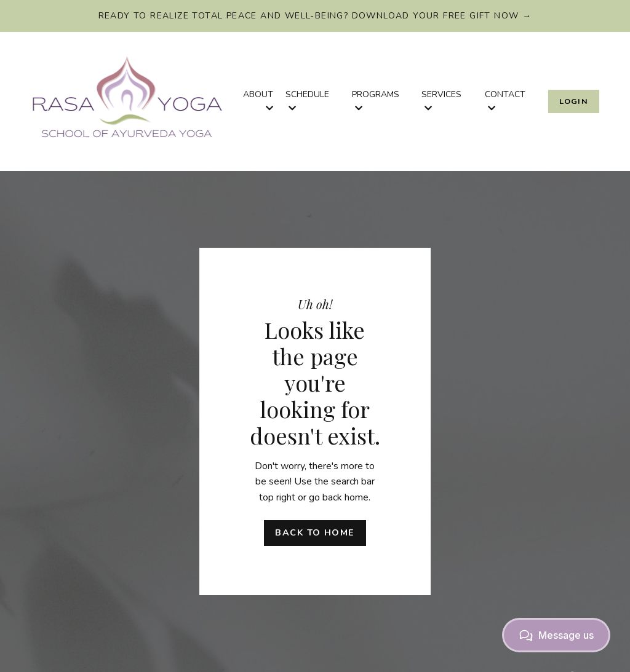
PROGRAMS (376, 101)
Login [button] (574, 101)
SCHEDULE (307, 101)
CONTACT (505, 101)
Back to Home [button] (315, 532)
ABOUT (258, 101)
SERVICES (441, 101)
